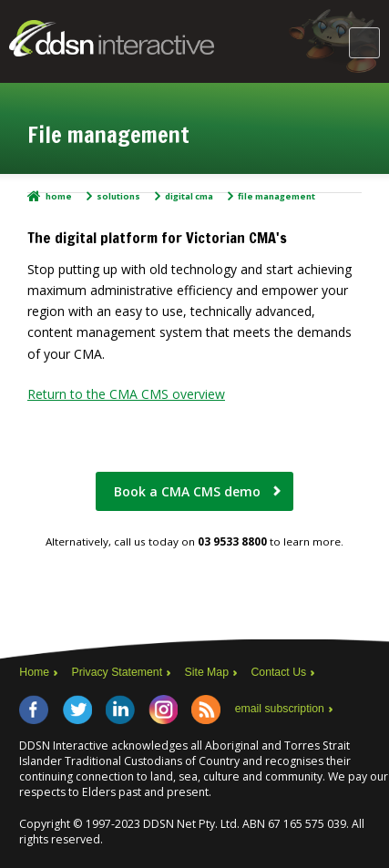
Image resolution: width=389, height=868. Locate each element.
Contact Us (278, 672)
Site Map (207, 672)
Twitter (77, 710)
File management (276, 196)
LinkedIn (120, 710)
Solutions (118, 196)
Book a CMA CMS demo (187, 491)
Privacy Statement (118, 672)
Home (59, 196)
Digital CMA (189, 196)
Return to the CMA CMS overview (126, 394)
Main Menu (364, 43)
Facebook (34, 710)
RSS (206, 710)
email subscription (280, 709)
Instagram (163, 710)
